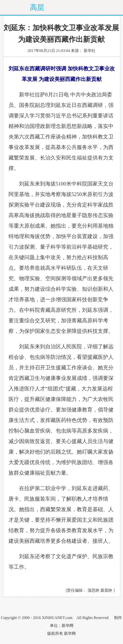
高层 (37, 7)
